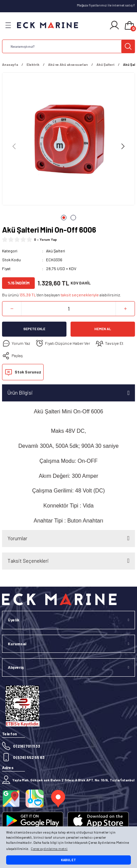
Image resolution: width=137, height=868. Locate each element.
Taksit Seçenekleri (28, 561)
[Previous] (14, 146)
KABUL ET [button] (68, 860)
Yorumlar (17, 538)
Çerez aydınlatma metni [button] (49, 849)
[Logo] (48, 25)
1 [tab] (64, 218)
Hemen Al (103, 329)
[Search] (68, 46)
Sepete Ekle (34, 329)
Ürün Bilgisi (20, 393)
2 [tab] (73, 218)
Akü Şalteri (56, 251)
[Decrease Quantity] (12, 309)
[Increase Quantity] (125, 309)
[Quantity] (68, 309)
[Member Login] (114, 25)
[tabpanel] (68, 140)
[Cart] (130, 26)
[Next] (123, 146)
